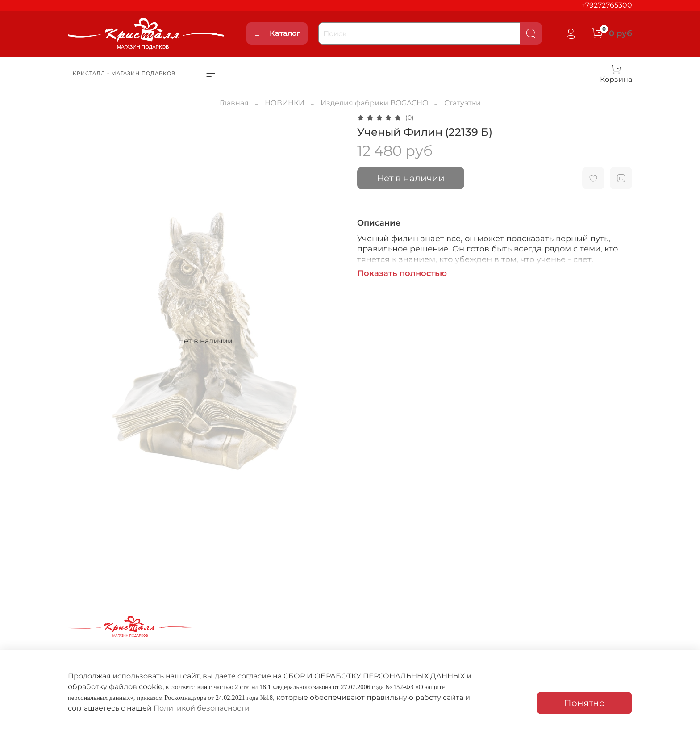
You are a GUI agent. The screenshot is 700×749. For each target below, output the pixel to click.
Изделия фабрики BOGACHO (374, 103)
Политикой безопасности (202, 708)
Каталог (277, 33)
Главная (234, 103)
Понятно (584, 703)
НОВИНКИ (285, 103)
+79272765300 (607, 5)
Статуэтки (462, 103)
